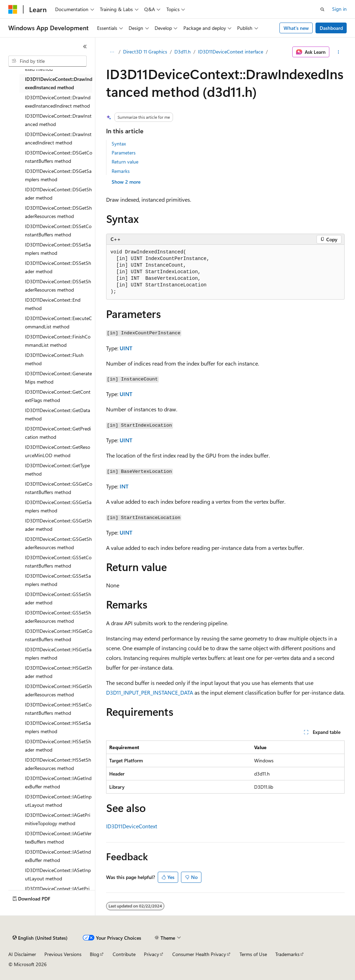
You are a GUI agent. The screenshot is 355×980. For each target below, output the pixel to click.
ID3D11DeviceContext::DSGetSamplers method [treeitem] (58, 175)
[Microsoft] (13, 9)
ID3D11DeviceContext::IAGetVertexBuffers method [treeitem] (58, 838)
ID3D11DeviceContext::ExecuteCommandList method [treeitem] (58, 323)
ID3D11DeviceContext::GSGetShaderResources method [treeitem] (58, 543)
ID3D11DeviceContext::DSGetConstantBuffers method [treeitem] (59, 157)
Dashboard (331, 28)
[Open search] (322, 9)
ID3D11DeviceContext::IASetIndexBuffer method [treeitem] (58, 856)
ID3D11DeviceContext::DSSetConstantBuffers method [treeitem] (58, 231)
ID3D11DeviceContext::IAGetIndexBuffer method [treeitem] (58, 782)
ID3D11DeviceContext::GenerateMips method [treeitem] (58, 378)
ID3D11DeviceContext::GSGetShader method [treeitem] (58, 525)
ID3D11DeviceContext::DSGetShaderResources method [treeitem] (58, 212)
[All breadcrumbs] (112, 52)
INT (124, 486)
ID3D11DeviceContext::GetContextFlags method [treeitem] (58, 396)
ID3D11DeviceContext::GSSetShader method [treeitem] (58, 598)
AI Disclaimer (22, 954)
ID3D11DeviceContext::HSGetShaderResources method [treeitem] (58, 690)
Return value (125, 162)
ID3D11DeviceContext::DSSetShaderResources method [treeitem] (58, 286)
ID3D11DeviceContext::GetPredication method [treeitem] (58, 433)
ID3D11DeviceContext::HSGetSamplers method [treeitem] (58, 654)
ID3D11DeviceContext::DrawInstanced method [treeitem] (58, 120)
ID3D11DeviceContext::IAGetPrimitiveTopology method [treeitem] (58, 819)
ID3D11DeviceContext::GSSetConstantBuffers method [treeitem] (58, 562)
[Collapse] (85, 47)
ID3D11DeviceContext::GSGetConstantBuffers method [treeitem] (59, 488)
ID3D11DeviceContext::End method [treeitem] (53, 304)
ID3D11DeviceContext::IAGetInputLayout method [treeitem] (58, 801)
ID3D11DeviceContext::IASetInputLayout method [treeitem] (58, 874)
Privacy (151, 954)
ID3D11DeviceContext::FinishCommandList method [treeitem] (58, 341)
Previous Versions (63, 954)
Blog (94, 954)
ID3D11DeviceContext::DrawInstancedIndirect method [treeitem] (58, 139)
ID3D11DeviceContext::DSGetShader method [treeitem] (58, 194)
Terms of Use (253, 954)
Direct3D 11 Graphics (145, 52)
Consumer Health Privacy (199, 954)
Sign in (339, 9)
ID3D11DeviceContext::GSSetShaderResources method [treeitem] (58, 617)
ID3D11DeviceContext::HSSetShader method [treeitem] (58, 746)
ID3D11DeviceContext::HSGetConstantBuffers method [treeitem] (59, 635)
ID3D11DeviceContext (132, 826)
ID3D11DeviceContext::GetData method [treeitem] (58, 414)
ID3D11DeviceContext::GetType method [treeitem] (57, 470)
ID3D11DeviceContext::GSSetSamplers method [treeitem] (58, 580)
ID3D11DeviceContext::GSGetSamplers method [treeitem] (58, 506)
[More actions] (338, 52)
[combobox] (47, 61)
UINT (126, 348)
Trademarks (287, 954)
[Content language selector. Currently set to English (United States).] (40, 938)
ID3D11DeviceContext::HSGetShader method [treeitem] (58, 672)
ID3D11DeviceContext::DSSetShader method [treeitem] (58, 267)
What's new (296, 28)
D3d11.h (183, 52)
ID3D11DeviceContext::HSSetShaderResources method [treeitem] (58, 764)
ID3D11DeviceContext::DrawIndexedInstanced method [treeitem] (59, 83)
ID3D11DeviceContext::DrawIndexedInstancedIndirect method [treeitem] (58, 102)
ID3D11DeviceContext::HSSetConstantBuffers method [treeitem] (58, 709)
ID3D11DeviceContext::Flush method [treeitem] (54, 359)
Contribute (124, 954)
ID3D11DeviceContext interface (231, 52)
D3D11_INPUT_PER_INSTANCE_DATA (150, 692)
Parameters (124, 153)
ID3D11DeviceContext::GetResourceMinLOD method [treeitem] (58, 451)
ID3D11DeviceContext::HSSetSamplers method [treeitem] (58, 727)
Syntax (119, 144)
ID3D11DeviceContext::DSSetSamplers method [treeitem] (58, 249)
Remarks (121, 171)
